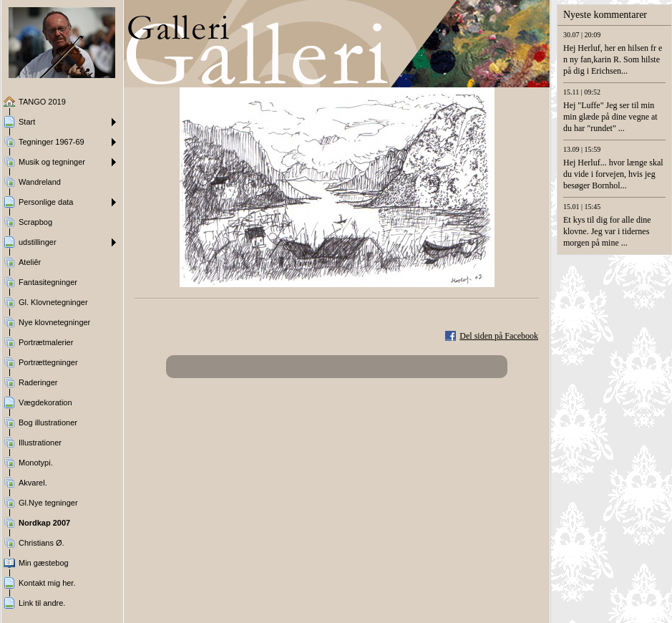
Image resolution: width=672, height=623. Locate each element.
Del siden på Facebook (499, 336)
